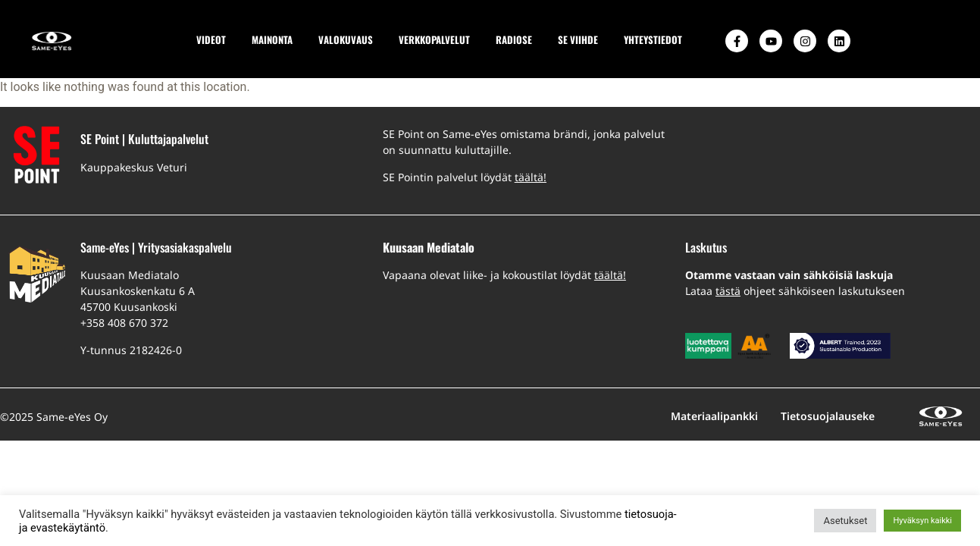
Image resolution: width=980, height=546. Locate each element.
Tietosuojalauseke (828, 416)
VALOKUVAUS (346, 40)
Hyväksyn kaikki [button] (922, 521)
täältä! (531, 177)
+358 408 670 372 (124, 323)
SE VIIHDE (578, 40)
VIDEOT (211, 40)
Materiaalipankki (714, 416)
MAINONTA (272, 40)
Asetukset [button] (845, 521)
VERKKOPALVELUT (434, 40)
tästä (728, 291)
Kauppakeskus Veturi (134, 167)
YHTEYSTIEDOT (653, 40)
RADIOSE (514, 40)
